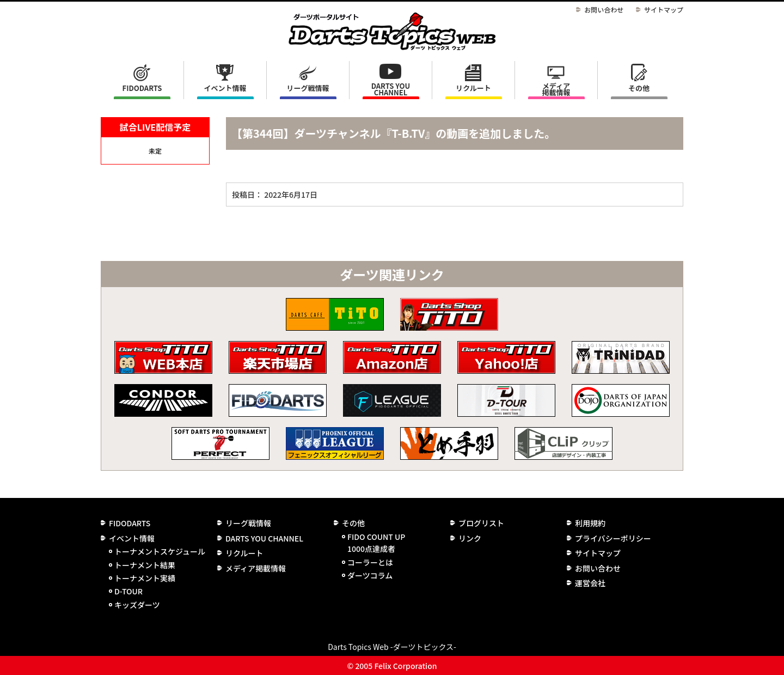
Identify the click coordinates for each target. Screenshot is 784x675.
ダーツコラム (370, 575)
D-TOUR (128, 591)
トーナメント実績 (145, 578)
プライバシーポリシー (613, 538)
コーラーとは (370, 562)
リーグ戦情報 (248, 523)
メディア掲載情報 (556, 89)
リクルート (473, 88)
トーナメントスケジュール (160, 551)
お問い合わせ (604, 10)
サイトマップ (664, 10)
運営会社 (590, 583)
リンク (470, 538)
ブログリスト (481, 523)
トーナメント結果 (145, 565)
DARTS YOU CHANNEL (391, 89)
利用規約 (590, 523)
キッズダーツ (137, 605)
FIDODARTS (142, 88)
